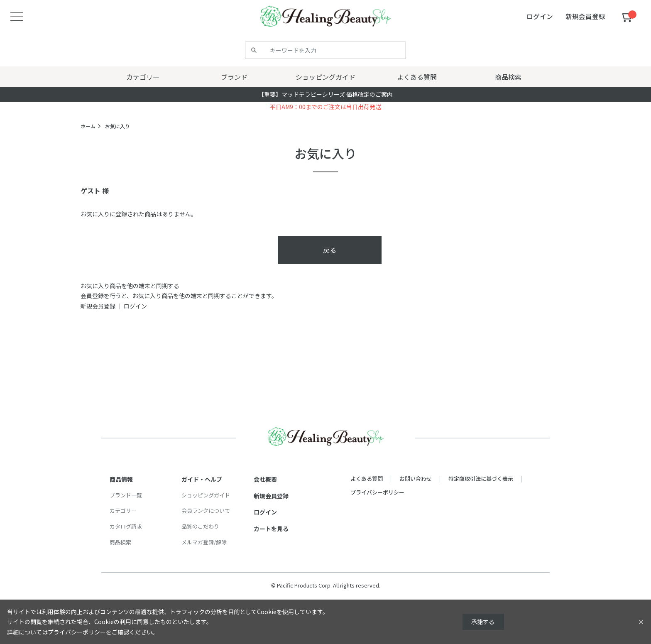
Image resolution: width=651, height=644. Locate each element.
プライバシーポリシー (377, 492)
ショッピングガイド (206, 495)
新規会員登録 (98, 306)
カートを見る (271, 529)
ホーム (88, 126)
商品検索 (120, 542)
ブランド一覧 (126, 495)
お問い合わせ (416, 479)
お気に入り (117, 126)
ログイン (135, 306)
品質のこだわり (200, 526)
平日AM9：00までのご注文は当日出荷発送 (325, 107)
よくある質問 (367, 479)
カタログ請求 (126, 526)
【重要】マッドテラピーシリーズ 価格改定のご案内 (325, 94)
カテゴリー (123, 511)
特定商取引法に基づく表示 (481, 479)
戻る (330, 250)
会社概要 (265, 479)
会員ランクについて (206, 511)
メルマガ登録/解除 (204, 542)
